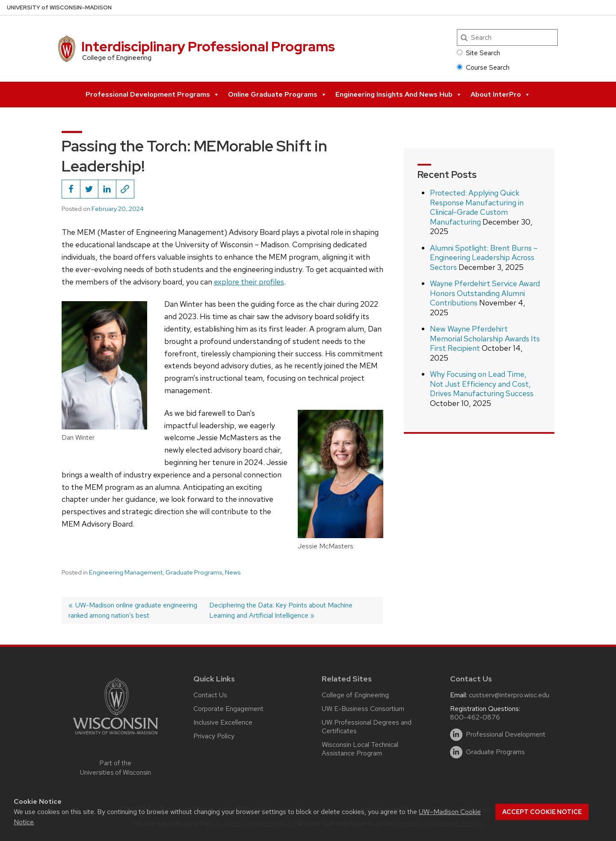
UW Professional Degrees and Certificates (367, 727)
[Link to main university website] (115, 736)
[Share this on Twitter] (89, 189)
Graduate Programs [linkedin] (495, 752)
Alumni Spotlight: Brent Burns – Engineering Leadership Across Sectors (484, 258)
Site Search (478, 53)
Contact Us (210, 695)
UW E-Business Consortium (363, 709)
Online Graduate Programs (277, 95)
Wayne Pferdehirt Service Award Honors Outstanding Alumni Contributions (485, 293)
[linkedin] (456, 735)
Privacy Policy (214, 736)
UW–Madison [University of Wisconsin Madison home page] (59, 7)
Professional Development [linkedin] (506, 734)
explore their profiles (249, 282)
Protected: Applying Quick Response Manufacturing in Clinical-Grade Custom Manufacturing (477, 207)
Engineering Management (126, 572)
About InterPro (500, 95)
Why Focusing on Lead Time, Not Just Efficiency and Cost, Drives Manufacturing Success (482, 384)
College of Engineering (355, 695)
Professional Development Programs (153, 95)
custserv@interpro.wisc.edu (509, 695)
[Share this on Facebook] (71, 189)
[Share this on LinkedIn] (107, 189)
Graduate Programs (194, 572)
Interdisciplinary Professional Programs (208, 46)
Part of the (115, 768)
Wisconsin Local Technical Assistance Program (360, 749)
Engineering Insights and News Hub (399, 95)
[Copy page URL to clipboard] (125, 189)
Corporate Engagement (228, 709)
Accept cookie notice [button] (542, 812)
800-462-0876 (475, 717)
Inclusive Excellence (223, 722)
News (233, 572)
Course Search (483, 67)
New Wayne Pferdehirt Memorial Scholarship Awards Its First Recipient (485, 338)
